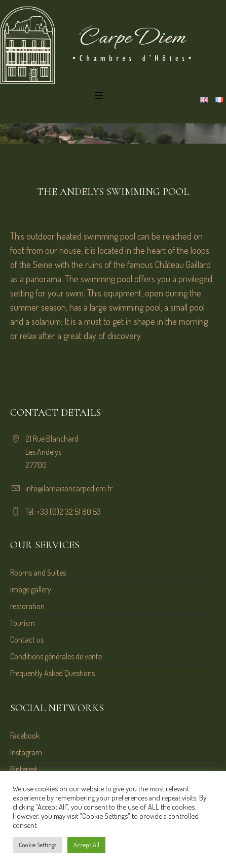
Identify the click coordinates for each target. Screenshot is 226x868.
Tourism (23, 623)
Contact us (27, 640)
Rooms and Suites (38, 573)
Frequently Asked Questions (52, 673)
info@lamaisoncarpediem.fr (69, 488)
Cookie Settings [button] (37, 845)
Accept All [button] (86, 845)
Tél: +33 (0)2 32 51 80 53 (63, 512)
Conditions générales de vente (56, 656)
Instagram (26, 752)
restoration (27, 606)
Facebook (25, 736)
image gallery (31, 589)
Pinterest (24, 769)
